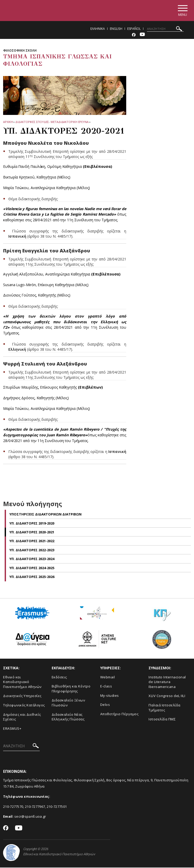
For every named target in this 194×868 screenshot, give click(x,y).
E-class (106, 687)
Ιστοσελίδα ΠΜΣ (162, 720)
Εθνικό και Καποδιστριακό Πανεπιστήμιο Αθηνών (22, 682)
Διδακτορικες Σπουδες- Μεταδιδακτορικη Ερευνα (52, 122)
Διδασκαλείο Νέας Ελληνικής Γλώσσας (68, 717)
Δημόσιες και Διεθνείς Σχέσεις (22, 717)
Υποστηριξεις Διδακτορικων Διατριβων (45, 515)
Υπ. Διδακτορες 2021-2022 (32, 542)
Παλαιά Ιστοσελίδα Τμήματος (165, 708)
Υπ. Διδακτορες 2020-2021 (32, 533)
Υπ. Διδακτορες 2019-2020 (32, 524)
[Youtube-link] (142, 35)
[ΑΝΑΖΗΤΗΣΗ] (165, 29)
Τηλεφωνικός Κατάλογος (24, 706)
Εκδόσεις (59, 678)
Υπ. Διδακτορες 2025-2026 (32, 577)
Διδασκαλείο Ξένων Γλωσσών (68, 703)
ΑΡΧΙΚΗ (8, 122)
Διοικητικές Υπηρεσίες (22, 697)
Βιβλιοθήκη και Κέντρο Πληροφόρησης (71, 689)
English (116, 29)
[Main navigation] (182, 11)
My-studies (110, 696)
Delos (105, 705)
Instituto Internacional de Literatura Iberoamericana (167, 682)
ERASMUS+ (12, 729)
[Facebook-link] (134, 35)
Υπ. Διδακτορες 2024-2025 (32, 568)
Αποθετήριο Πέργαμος (119, 714)
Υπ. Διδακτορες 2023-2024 (32, 560)
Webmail (108, 678)
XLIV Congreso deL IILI (167, 697)
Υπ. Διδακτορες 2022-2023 (32, 550)
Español (134, 29)
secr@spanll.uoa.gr (30, 817)
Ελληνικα (98, 29)
